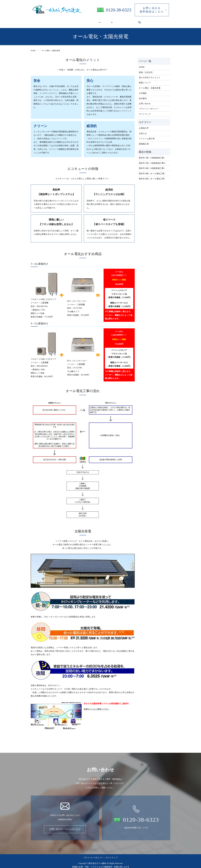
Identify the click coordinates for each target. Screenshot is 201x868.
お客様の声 (144, 126)
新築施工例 (144, 141)
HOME (57, 21)
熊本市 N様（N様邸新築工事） (152, 166)
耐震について (145, 80)
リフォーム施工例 (147, 136)
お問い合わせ (145, 101)
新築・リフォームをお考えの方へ (82, 21)
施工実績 (107, 21)
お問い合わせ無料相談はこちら (152, 10)
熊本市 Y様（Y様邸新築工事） (152, 155)
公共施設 (121, 21)
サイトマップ (145, 111)
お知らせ (143, 131)
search (147, 21)
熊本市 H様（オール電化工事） (154, 171)
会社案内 (136, 21)
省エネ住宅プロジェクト (150, 75)
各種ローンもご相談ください (96, 706)
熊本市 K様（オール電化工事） (153, 176)
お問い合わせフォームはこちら (65, 826)
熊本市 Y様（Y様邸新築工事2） (153, 160)
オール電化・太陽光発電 (150, 85)
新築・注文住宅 (146, 70)
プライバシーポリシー (149, 106)
